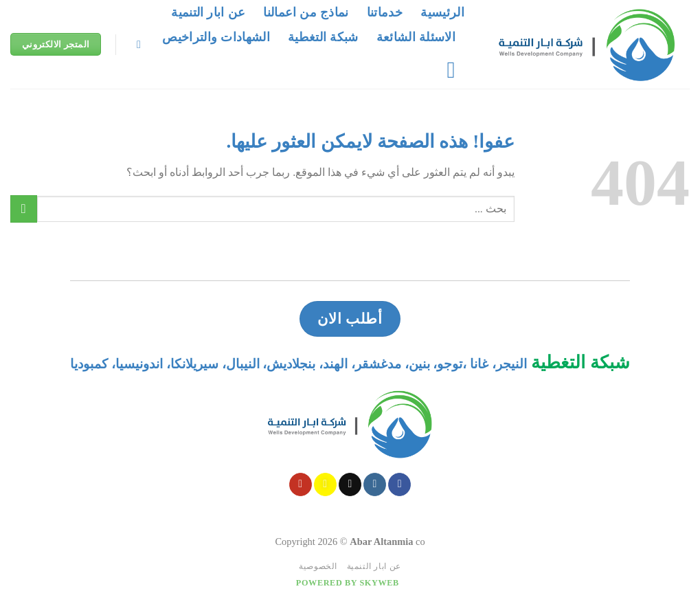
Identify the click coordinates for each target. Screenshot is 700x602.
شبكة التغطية (323, 37)
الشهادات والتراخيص (216, 37)
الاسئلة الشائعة (416, 37)
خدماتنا (385, 12)
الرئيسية (442, 12)
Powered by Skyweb (348, 583)
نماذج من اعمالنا (306, 12)
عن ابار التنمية (208, 12)
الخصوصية (318, 566)
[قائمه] (444, 70)
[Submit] (24, 209)
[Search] (135, 44)
